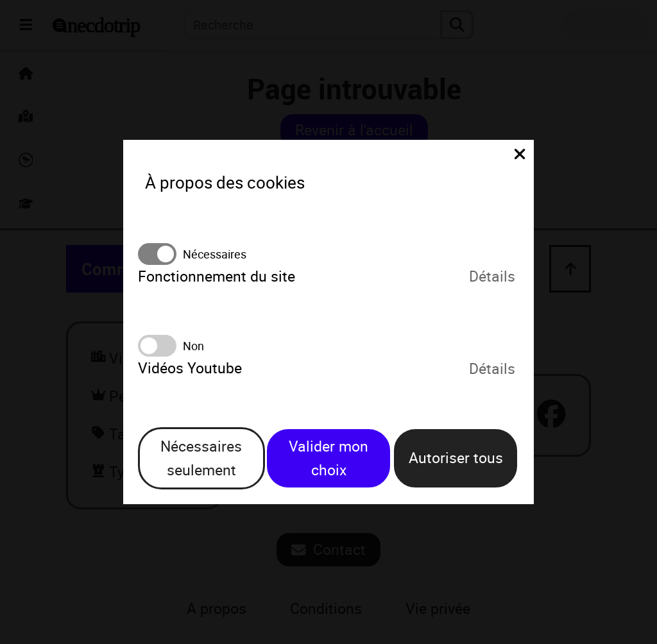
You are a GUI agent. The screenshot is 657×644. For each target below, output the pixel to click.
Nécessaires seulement (201, 458)
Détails (492, 277)
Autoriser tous (456, 458)
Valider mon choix (328, 458)
